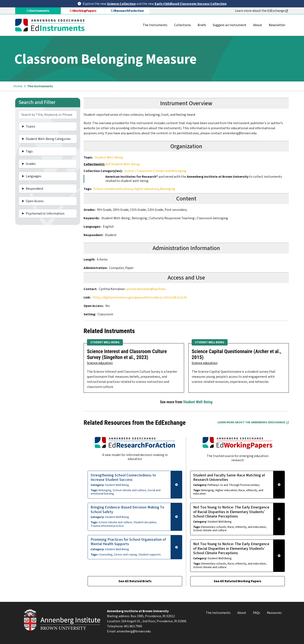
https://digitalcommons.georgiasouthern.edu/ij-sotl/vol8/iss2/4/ (140, 297)
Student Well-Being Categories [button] (48, 139)
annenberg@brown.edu (134, 631)
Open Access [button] (35, 201)
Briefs (202, 25)
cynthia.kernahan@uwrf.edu (145, 289)
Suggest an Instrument (230, 25)
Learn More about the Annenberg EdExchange (253, 422)
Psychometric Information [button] (45, 214)
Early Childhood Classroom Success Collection (191, 4)
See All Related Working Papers (237, 581)
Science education (100, 363)
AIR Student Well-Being (123, 164)
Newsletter (277, 25)
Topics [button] (31, 126)
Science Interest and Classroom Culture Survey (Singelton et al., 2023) (127, 354)
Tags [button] (29, 151)
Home (18, 86)
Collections (183, 25)
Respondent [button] (35, 189)
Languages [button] (34, 176)
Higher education (146, 189)
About (258, 25)
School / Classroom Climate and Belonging (155, 171)
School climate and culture (113, 189)
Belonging (168, 189)
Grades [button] (31, 164)
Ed (83, 11)
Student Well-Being (109, 157)
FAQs (256, 613)
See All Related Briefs (135, 581)
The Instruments (155, 25)
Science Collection (121, 4)
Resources (274, 613)
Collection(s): (94, 164)
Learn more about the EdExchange (261, 11)
